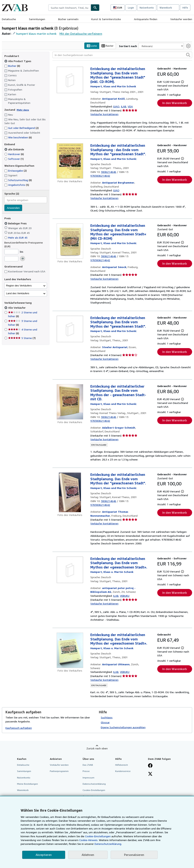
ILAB (124, 106)
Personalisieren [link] (134, 855)
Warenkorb (23, 790)
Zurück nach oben (97, 749)
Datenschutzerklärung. (108, 844)
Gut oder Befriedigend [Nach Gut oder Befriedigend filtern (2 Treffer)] (22, 128)
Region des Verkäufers (19, 286)
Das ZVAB (88, 765)
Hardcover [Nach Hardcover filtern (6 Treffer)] (14, 154)
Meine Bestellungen (27, 784)
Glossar (105, 723)
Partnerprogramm (59, 771)
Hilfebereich (122, 765)
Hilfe (185, 8)
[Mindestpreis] (11, 252)
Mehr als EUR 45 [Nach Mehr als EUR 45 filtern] (16, 238)
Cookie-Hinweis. (89, 840)
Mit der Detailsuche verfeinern (81, 34)
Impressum (88, 778)
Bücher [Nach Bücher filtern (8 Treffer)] (12, 66)
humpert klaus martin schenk (36, 34)
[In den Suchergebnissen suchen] (122, 55)
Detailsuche (9, 19)
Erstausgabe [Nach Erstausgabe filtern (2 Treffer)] (16, 171)
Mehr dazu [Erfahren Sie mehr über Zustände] (23, 110)
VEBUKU (125, 596)
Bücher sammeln (68, 19)
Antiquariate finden (146, 19)
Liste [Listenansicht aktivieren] (92, 46)
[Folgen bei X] (150, 774)
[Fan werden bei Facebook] (150, 766)
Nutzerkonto (147, 8)
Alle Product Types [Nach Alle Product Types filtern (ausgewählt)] (18, 61)
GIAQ (116, 106)
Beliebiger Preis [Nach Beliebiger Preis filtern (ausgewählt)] (16, 223)
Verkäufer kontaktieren (104, 114)
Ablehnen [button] (88, 855)
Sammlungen (37, 19)
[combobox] (70, 8)
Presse (86, 771)
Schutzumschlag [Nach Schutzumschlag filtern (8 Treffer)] (18, 180)
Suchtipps (107, 718)
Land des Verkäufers (18, 293)
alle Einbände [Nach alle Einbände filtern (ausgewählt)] (15, 149)
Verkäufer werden (181, 19)
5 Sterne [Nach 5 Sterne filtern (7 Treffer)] (22, 338)
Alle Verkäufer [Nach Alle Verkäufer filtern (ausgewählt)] (17, 308)
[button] (188, 55)
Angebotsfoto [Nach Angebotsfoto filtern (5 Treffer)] (17, 185)
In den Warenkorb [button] (175, 103)
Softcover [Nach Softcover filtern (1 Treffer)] (14, 159)
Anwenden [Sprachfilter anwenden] (13, 208)
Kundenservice (123, 771)
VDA (130, 106)
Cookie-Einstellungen (98, 836)
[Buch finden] (95, 8)
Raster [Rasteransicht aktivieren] (108, 46)
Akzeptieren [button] (44, 855)
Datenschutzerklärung (94, 784)
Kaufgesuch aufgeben (19, 728)
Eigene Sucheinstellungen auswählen (123, 727)
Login (131, 8)
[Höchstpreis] (11, 259)
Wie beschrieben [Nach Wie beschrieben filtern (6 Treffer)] (18, 138)
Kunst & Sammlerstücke (106, 19)
